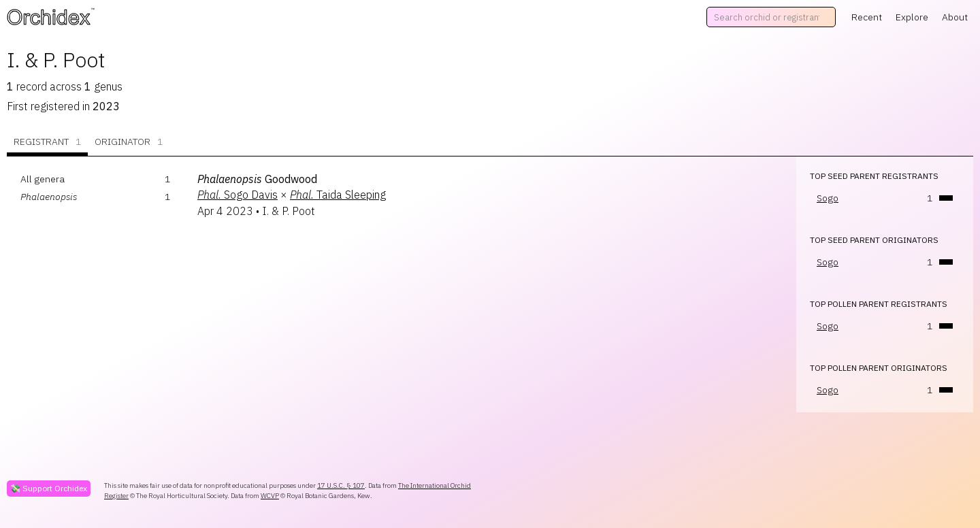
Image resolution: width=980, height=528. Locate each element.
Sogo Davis (238, 195)
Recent (867, 17)
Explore (912, 17)
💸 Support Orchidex (49, 488)
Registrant (47, 142)
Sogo (828, 198)
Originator (129, 142)
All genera (43, 179)
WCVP (270, 496)
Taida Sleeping (338, 195)
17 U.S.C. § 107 (341, 485)
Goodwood (257, 179)
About (955, 17)
